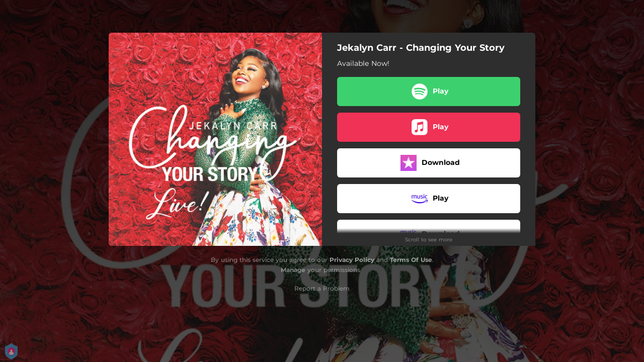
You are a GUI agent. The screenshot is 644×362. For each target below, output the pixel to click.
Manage (293, 270)
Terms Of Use (411, 260)
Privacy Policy (352, 260)
